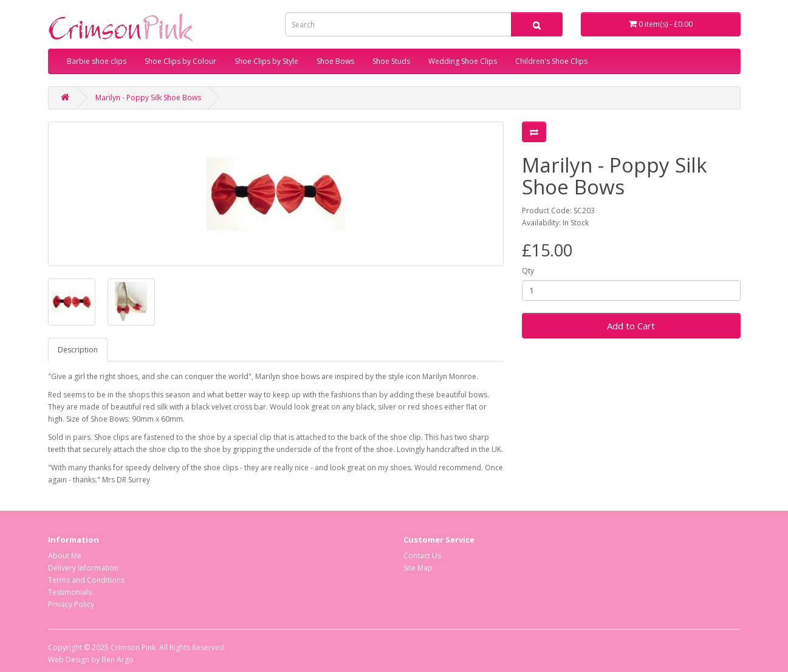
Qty (528, 271)
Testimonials (70, 592)
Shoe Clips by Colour (180, 61)
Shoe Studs (391, 61)
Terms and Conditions (86, 580)
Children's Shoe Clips (551, 61)
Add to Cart (631, 326)
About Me (65, 556)
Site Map (418, 568)
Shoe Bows (335, 61)
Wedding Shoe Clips (463, 61)
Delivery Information (83, 568)
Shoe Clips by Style (266, 61)
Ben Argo (118, 660)
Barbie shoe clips (97, 61)
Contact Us (422, 556)
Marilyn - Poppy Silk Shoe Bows (148, 98)
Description (78, 350)
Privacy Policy (71, 604)
